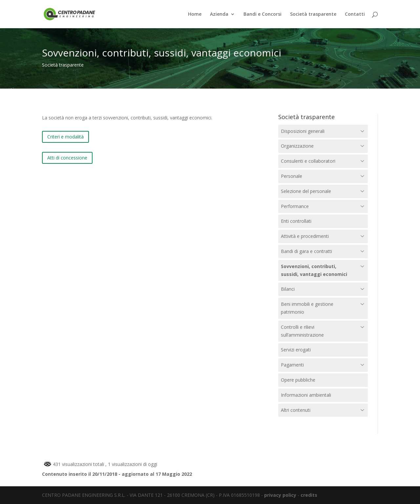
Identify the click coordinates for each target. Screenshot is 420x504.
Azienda (219, 14)
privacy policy (280, 495)
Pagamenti (292, 365)
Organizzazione (297, 146)
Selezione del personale (306, 191)
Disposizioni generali (303, 131)
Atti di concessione (67, 158)
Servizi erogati (296, 350)
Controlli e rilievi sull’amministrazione (302, 331)
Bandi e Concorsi (262, 14)
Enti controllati (296, 221)
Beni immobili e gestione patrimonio (307, 308)
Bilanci (288, 289)
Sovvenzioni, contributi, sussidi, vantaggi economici (314, 270)
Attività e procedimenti (305, 236)
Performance (295, 206)
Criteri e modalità (65, 137)
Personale (292, 176)
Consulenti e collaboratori (308, 161)
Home (195, 14)
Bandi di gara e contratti (306, 251)
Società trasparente (313, 14)
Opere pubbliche (298, 380)
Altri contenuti (296, 410)
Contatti (355, 14)
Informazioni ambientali (306, 395)
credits (309, 495)
